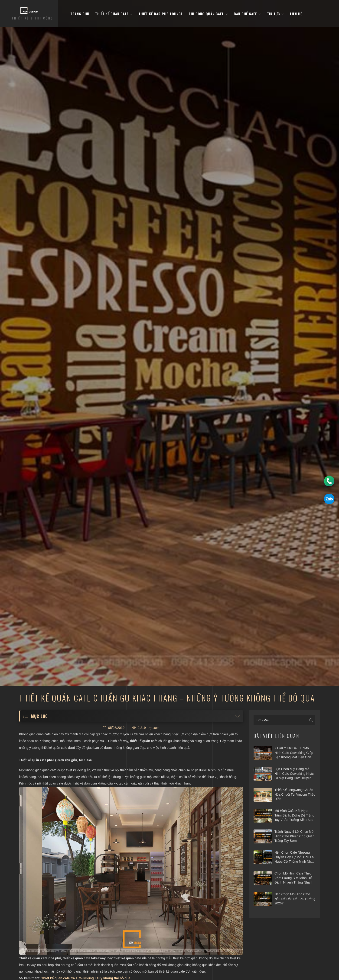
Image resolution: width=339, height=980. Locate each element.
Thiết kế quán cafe (114, 14)
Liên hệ (296, 14)
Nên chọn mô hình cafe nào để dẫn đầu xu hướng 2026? (295, 899)
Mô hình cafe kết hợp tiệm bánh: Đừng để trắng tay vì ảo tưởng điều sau (294, 815)
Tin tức (275, 14)
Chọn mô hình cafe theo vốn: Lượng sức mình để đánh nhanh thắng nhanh (294, 878)
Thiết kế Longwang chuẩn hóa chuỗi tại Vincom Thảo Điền (295, 794)
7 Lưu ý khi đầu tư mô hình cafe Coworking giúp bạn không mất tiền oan (294, 753)
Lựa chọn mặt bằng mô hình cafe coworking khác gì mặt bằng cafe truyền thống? (294, 774)
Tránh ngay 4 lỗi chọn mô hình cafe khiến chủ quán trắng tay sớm (294, 836)
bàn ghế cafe (247, 14)
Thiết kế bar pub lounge (161, 14)
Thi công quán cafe (208, 14)
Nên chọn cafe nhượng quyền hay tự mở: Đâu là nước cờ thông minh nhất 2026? (294, 857)
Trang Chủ (80, 14)
